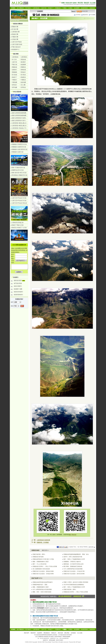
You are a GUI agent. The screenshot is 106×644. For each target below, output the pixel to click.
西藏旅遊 (58, 8)
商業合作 (54, 633)
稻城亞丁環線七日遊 (17, 225)
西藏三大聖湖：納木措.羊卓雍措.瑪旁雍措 (76, 582)
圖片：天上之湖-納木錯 (40, 564)
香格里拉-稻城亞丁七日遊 (19, 228)
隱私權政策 (47, 633)
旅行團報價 (20, 8)
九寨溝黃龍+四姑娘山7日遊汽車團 (22, 128)
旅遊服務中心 (15, 49)
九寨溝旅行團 (15, 32)
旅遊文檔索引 (16, 286)
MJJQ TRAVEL (84, 547)
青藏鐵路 (14, 72)
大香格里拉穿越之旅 (17, 223)
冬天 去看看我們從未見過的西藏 (73, 569)
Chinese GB (69, 3)
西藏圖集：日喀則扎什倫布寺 (72, 562)
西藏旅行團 (15, 27)
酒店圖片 (23, 62)
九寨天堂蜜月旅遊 (17, 44)
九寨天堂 (44, 8)
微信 (70, 535)
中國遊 (64, 8)
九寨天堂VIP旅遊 (17, 42)
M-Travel (78, 642)
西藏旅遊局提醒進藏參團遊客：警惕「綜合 (76, 554)
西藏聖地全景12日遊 (18, 170)
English (75, 3)
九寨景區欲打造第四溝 (43, 540)
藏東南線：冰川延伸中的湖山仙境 (73, 564)
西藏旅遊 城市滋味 (38, 557)
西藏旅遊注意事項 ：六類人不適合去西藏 (45, 566)
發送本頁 (84, 15)
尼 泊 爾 (23, 85)
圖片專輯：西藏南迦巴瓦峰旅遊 (73, 566)
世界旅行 (14, 85)
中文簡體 (92, 15)
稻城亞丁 (51, 8)
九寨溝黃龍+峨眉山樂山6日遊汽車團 (22, 126)
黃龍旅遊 (23, 59)
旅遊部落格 (84, 8)
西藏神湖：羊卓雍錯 (43, 542)
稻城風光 (23, 77)
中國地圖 (14, 82)
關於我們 (27, 633)
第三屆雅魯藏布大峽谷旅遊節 (41, 569)
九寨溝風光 (24, 57)
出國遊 (70, 8)
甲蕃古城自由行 (16, 47)
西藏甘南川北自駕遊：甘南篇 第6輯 (43, 574)
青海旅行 (23, 72)
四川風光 (23, 75)
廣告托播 (60, 633)
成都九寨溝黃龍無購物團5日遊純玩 (22, 115)
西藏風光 (23, 67)
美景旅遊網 (52, 640)
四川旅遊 (28, 8)
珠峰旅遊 (23, 70)
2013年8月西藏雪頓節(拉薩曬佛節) (74, 585)
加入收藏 (93, 3)
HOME (63, 3)
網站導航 (80, 3)
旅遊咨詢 (92, 8)
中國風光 (23, 80)
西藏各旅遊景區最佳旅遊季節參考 (43, 582)
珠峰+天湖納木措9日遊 (18, 168)
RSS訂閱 (82, 11)
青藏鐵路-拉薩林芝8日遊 (19, 147)
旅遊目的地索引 (17, 292)
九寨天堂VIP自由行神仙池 (19, 203)
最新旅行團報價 (18, 24)
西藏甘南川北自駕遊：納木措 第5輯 (74, 574)
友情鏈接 (73, 633)
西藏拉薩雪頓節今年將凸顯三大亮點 (43, 559)
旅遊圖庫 (77, 8)
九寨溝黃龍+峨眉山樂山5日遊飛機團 (22, 123)
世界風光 (23, 87)
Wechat (74, 535)
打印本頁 (77, 15)
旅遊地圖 (23, 82)
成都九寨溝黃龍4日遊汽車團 (20, 121)
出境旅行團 (15, 39)
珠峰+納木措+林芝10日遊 (19, 173)
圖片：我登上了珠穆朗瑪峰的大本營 (74, 559)
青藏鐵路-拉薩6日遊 (17, 152)
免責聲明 (40, 633)
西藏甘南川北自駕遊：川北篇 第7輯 (74, 571)
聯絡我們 (87, 3)
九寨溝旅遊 (36, 8)
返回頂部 (92, 547)
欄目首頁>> (45, 550)
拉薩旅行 (14, 70)
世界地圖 (14, 87)
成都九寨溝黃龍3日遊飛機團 (20, 118)
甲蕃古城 (14, 65)
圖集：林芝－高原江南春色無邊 (42, 592)
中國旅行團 (15, 37)
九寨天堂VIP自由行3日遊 (19, 198)
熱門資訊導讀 (16, 284)
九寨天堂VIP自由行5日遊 (19, 201)
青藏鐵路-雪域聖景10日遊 (19, 144)
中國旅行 (14, 80)
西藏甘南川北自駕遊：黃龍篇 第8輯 (43, 571)
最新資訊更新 (18, 281)
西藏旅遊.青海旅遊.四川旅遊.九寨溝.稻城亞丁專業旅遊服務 (54, 637)
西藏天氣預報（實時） (39, 554)
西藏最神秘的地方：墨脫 (40, 585)
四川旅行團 (15, 29)
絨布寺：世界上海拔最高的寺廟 (73, 557)
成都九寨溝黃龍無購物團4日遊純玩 (22, 113)
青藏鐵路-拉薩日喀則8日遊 (19, 149)
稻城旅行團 (15, 34)
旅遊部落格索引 (17, 295)
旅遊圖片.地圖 (16, 289)
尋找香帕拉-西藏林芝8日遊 (19, 175)
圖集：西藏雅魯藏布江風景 (41, 562)
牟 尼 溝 (14, 59)
